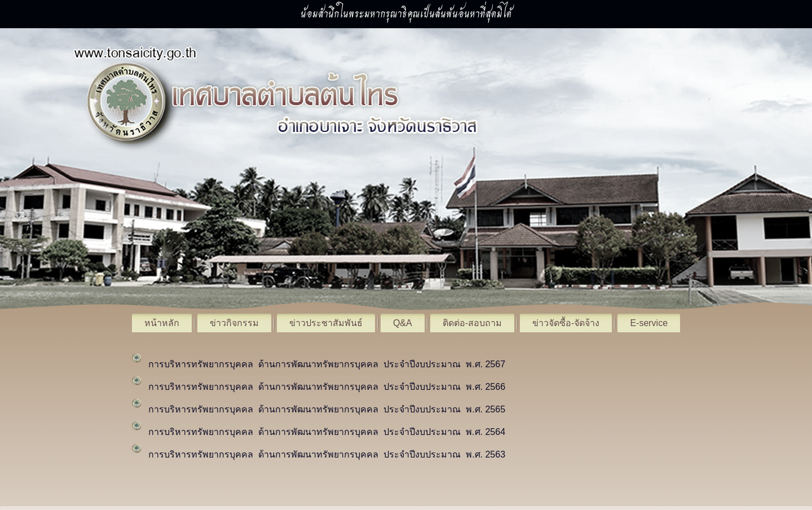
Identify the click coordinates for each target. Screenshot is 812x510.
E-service (649, 323)
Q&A (403, 323)
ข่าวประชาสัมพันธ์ (326, 323)
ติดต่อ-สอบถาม (472, 323)
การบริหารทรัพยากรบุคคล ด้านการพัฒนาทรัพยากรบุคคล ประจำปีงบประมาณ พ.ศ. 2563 (327, 454)
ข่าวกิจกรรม (234, 323)
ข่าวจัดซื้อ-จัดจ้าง (566, 323)
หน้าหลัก (162, 323)
